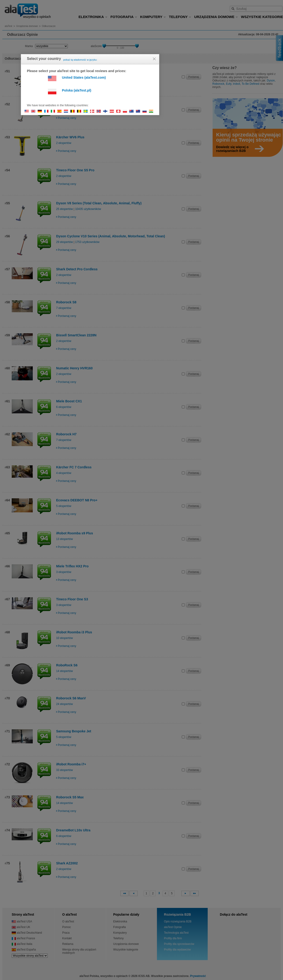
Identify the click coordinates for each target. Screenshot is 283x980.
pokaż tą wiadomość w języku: (80, 60)
